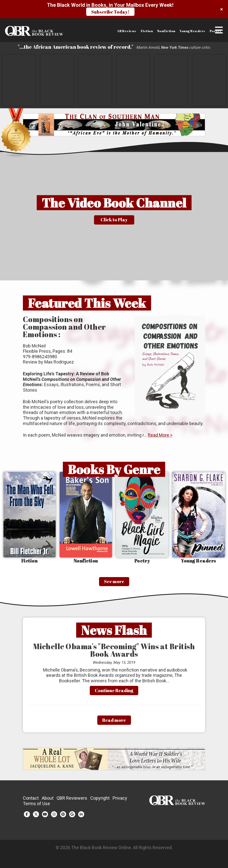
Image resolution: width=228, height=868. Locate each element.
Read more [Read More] (114, 722)
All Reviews (127, 31)
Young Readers (192, 31)
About (48, 801)
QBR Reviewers (72, 801)
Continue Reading (114, 693)
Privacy (120, 801)
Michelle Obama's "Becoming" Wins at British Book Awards (114, 653)
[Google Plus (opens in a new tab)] (72, 817)
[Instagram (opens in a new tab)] (54, 817)
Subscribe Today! (110, 12)
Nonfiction (166, 31)
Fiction (147, 31)
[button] (219, 36)
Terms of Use (36, 806)
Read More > (160, 438)
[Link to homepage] (29, 31)
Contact (31, 801)
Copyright (100, 801)
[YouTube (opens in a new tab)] (45, 817)
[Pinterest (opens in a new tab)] (63, 817)
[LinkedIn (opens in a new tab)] (81, 817)
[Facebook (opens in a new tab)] (27, 817)
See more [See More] (114, 584)
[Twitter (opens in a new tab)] (36, 817)
